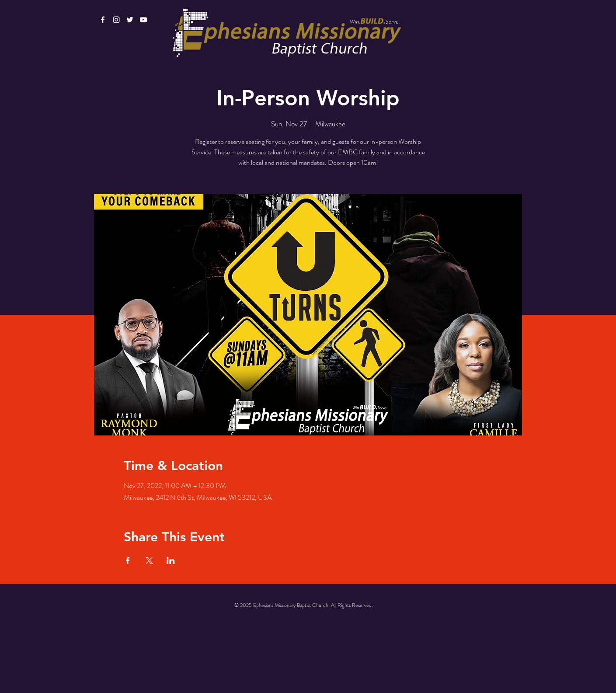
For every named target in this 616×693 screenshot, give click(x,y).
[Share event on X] (149, 561)
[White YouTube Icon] (143, 20)
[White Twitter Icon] (130, 20)
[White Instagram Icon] (116, 20)
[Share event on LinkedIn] (171, 561)
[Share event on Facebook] (128, 561)
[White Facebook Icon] (103, 20)
